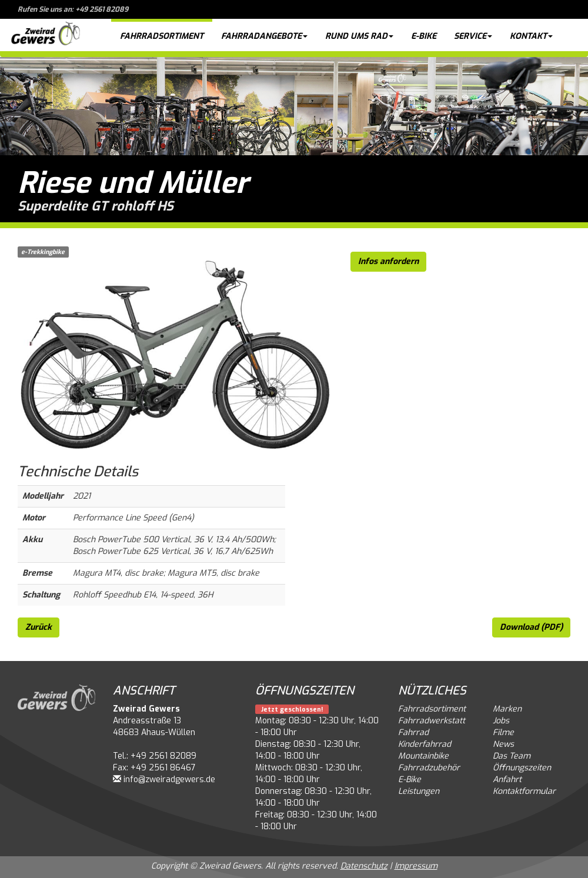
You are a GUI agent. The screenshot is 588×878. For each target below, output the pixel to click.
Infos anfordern (388, 261)
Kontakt (531, 36)
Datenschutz (364, 866)
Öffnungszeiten (522, 768)
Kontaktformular (524, 791)
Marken (507, 709)
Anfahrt (507, 779)
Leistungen (419, 791)
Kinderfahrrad (425, 744)
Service (473, 36)
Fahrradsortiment (162, 36)
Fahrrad (413, 732)
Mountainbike (423, 756)
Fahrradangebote (264, 36)
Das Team (512, 756)
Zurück (39, 627)
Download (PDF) (531, 627)
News (503, 744)
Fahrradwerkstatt (432, 721)
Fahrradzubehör (429, 768)
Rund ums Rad (359, 36)
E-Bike (424, 36)
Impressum (416, 866)
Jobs (501, 721)
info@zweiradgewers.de (169, 779)
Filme (503, 732)
